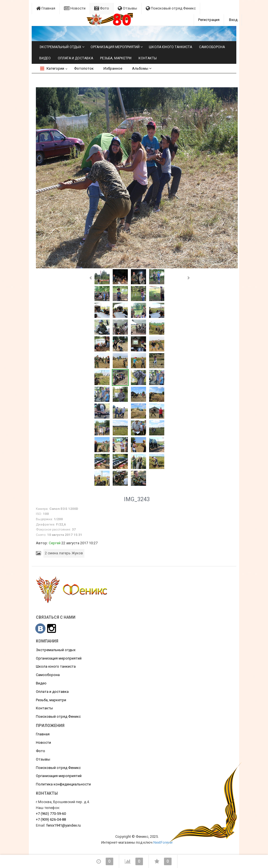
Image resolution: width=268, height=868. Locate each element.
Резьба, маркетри (116, 58)
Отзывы (127, 8)
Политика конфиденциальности (63, 784)
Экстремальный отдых (60, 47)
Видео (45, 58)
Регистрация (209, 20)
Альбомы (142, 68)
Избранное (113, 68)
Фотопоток (84, 68)
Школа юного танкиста (170, 47)
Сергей (55, 543)
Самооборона (212, 47)
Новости (75, 8)
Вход (233, 20)
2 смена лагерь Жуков (64, 553)
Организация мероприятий (115, 47)
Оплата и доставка (75, 58)
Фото (102, 8)
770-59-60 (51, 814)
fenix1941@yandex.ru (63, 825)
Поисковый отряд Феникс (171, 8)
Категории (52, 68)
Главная (46, 8)
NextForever (163, 842)
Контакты (148, 58)
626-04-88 (51, 819)
